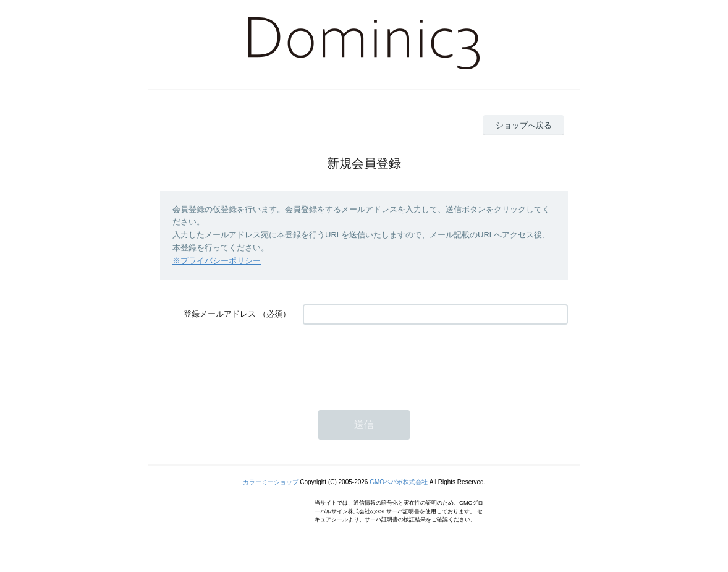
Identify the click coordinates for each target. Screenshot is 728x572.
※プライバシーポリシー (217, 261)
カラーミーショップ (271, 482)
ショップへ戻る (524, 125)
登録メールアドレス (220, 314)
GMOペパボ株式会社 (399, 482)
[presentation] (397, 361)
